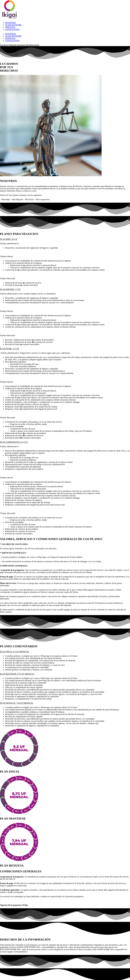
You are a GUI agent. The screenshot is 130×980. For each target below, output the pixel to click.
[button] (65, 239)
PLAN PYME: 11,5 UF (10, 349)
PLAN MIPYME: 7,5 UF (10, 289)
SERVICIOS (10, 27)
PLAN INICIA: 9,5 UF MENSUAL (15, 652)
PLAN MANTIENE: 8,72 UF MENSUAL (17, 674)
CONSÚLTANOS (12, 29)
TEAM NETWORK (13, 25)
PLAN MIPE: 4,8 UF (9, 239)
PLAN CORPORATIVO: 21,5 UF (14, 442)
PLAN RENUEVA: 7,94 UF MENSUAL (17, 703)
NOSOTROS (10, 23)
